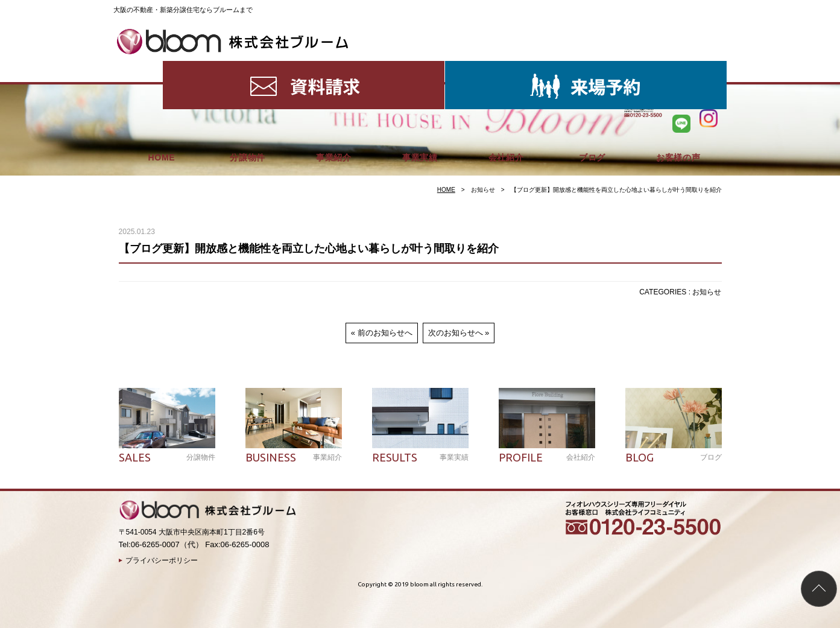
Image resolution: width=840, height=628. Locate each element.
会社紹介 (506, 66)
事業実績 (420, 66)
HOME (161, 66)
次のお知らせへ (456, 333)
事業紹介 (334, 66)
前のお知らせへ (385, 333)
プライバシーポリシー (162, 560)
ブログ (592, 66)
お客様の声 (678, 66)
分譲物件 (248, 66)
